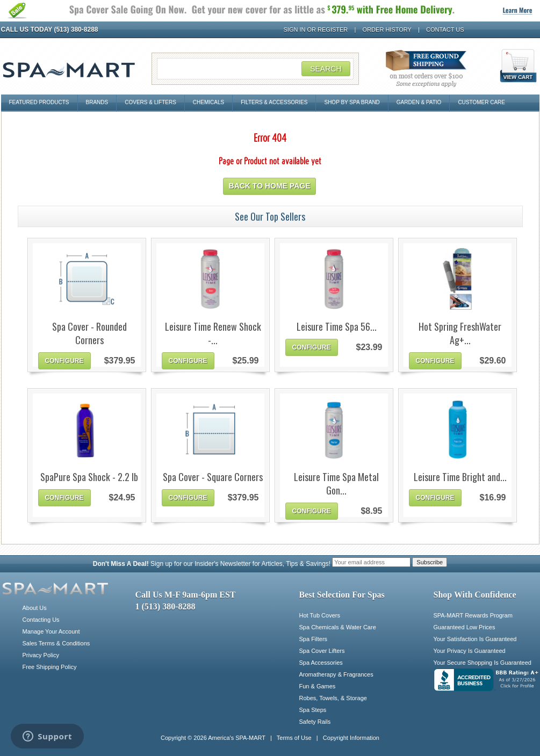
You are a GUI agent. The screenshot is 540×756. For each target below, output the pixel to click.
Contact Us (445, 30)
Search (326, 69)
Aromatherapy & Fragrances (336, 674)
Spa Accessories (321, 663)
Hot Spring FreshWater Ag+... (460, 333)
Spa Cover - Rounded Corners (89, 333)
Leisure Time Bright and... (460, 477)
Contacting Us (41, 620)
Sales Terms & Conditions (56, 643)
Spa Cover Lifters (322, 651)
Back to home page (270, 186)
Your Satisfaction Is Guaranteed (475, 639)
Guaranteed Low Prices (465, 627)
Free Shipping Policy (50, 667)
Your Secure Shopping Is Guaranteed (483, 663)
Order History (387, 30)
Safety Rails (315, 722)
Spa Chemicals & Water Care (338, 627)
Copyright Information (351, 738)
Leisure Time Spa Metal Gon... (336, 484)
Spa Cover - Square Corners (213, 477)
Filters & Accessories (274, 102)
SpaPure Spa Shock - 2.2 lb (89, 477)
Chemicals (208, 102)
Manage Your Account (51, 631)
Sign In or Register (316, 30)
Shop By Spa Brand (352, 102)
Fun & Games (318, 686)
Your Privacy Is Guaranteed (470, 651)
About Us (35, 608)
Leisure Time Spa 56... (337, 327)
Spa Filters (314, 639)
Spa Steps (313, 710)
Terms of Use (294, 738)
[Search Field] (255, 69)
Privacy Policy (41, 655)
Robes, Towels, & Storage (333, 698)
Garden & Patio (419, 102)
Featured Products (39, 102)
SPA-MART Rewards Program (473, 615)
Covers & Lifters (150, 102)
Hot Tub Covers (320, 615)
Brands (97, 102)
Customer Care (481, 102)
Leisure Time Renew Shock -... (213, 333)
